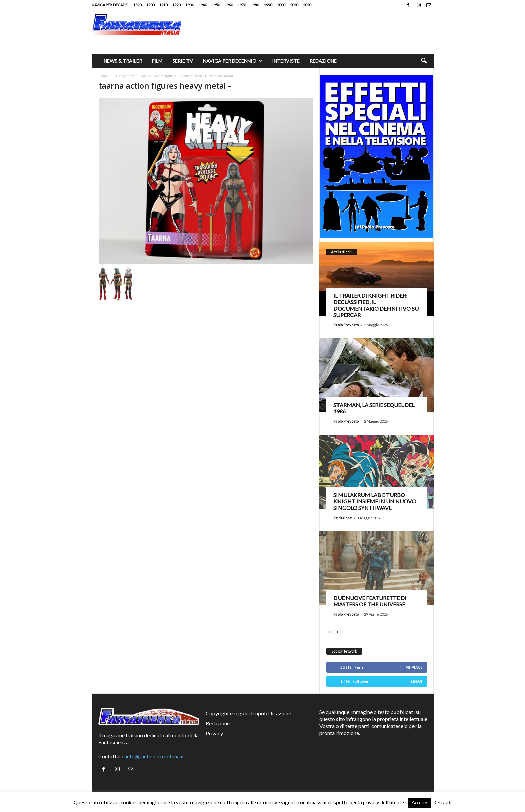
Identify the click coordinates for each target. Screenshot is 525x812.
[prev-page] (329, 631)
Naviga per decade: (110, 5)
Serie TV (183, 61)
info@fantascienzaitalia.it (155, 756)
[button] (424, 61)
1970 (242, 5)
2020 (307, 5)
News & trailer (123, 61)
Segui (416, 681)
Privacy (214, 733)
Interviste (286, 61)
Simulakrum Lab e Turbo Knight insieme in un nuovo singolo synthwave (375, 501)
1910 (163, 5)
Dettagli (442, 802)
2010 (294, 5)
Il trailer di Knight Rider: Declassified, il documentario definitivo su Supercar (376, 305)
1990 (268, 5)
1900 (150, 5)
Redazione (323, 61)
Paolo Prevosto (346, 325)
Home (103, 76)
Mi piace (414, 667)
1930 (190, 5)
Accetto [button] (420, 803)
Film (157, 61)
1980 (255, 5)
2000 (281, 5)
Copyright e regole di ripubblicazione (248, 713)
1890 (137, 5)
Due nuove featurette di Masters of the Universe (370, 601)
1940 (203, 5)
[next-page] (337, 631)
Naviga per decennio (233, 61)
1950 (216, 5)
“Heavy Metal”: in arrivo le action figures (145, 76)
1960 (229, 5)
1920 (176, 5)
